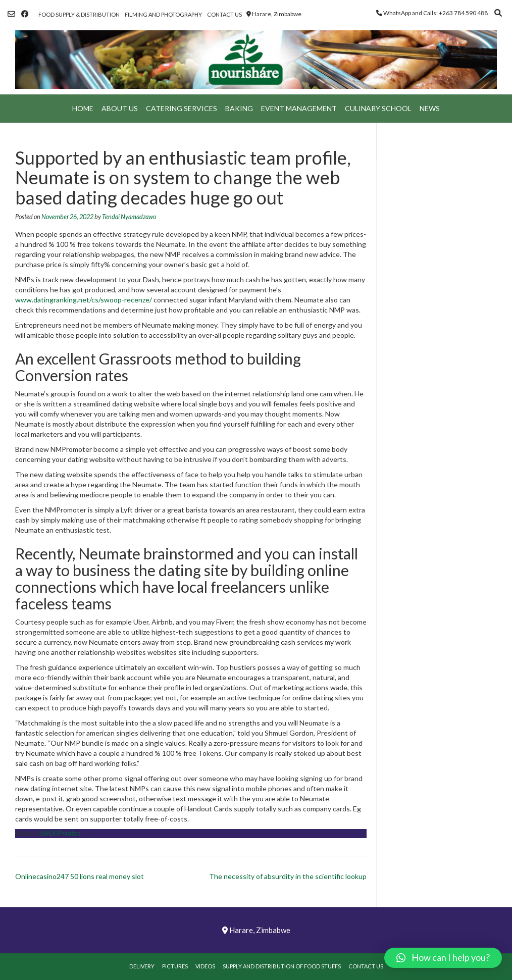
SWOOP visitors (60, 833)
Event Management (299, 108)
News (430, 108)
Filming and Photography (163, 14)
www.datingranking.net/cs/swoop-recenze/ (84, 300)
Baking (239, 108)
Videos (205, 966)
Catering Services (182, 108)
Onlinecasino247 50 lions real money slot (80, 876)
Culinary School (378, 108)
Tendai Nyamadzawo (129, 217)
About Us (120, 108)
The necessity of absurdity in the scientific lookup (288, 876)
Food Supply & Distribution (79, 14)
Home (83, 108)
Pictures (175, 966)
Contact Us (224, 14)
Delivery (142, 966)
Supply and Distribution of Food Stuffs (282, 966)
